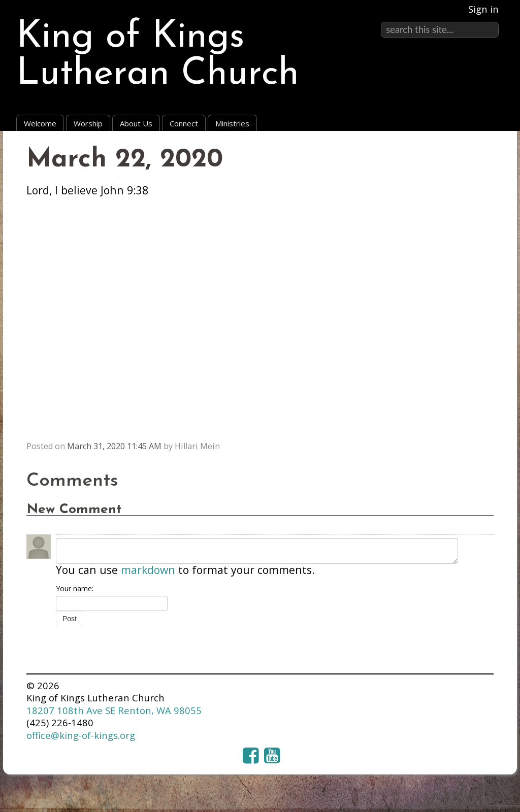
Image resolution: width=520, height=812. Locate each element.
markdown (148, 570)
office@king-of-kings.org (81, 735)
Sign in (483, 9)
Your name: (75, 588)
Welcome (40, 123)
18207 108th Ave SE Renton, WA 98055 (114, 710)
